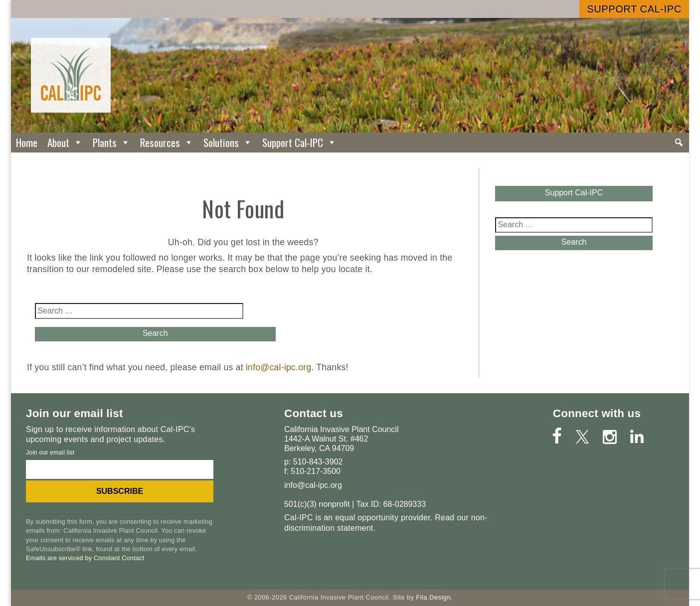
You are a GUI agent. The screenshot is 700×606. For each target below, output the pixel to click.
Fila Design (433, 597)
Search (139, 333)
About (65, 142)
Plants (111, 142)
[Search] (679, 143)
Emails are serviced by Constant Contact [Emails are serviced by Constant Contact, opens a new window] (85, 558)
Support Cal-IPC (634, 9)
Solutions (228, 142)
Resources (167, 142)
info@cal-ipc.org (278, 367)
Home (27, 142)
